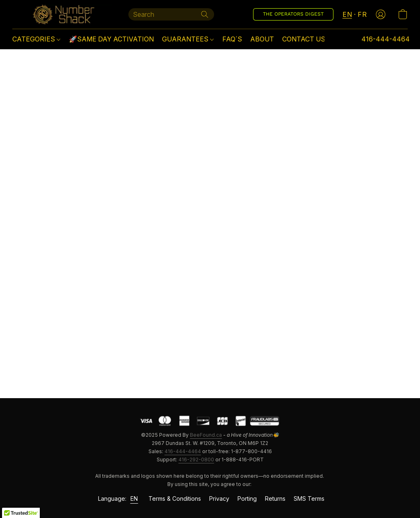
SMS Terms (309, 499)
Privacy (219, 499)
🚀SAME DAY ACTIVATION (111, 39)
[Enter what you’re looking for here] (171, 14)
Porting (247, 499)
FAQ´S (232, 39)
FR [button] (362, 14)
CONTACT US (304, 39)
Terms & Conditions (175, 499)
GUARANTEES (188, 39)
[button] (62, 14)
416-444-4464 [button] (386, 39)
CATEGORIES (36, 39)
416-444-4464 (183, 451)
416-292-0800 (196, 460)
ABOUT (262, 39)
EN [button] (347, 14)
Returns (275, 499)
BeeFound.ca (206, 435)
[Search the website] (205, 14)
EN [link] (134, 499)
